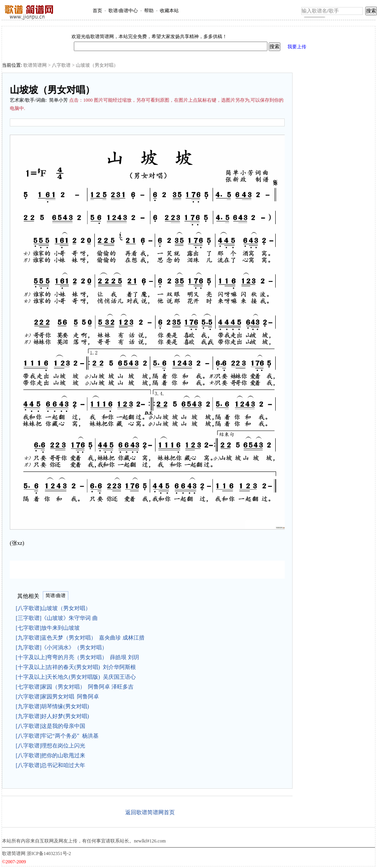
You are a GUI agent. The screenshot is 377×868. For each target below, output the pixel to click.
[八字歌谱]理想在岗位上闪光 (52, 746)
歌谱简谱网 (35, 65)
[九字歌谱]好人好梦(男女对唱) (54, 716)
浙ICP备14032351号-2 (49, 853)
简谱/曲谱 (56, 596)
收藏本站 (169, 11)
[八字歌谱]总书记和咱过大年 (52, 765)
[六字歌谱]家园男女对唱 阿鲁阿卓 (57, 697)
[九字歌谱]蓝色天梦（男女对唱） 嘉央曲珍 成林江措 (80, 638)
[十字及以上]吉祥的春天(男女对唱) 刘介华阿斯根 (76, 667)
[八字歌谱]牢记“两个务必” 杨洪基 (57, 736)
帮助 (149, 11)
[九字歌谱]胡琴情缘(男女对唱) (54, 706)
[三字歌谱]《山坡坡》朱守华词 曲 (58, 618)
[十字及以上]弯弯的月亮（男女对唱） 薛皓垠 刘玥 (77, 657)
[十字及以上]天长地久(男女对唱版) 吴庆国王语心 (76, 677)
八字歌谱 (61, 65)
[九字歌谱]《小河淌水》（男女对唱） (63, 648)
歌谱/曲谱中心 (123, 11)
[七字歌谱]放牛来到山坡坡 (49, 628)
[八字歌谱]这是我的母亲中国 (52, 726)
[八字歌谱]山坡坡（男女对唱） (55, 608)
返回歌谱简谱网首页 (150, 812)
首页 (97, 11)
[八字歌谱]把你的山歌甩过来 (52, 756)
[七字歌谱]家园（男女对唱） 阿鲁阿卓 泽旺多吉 (75, 687)
